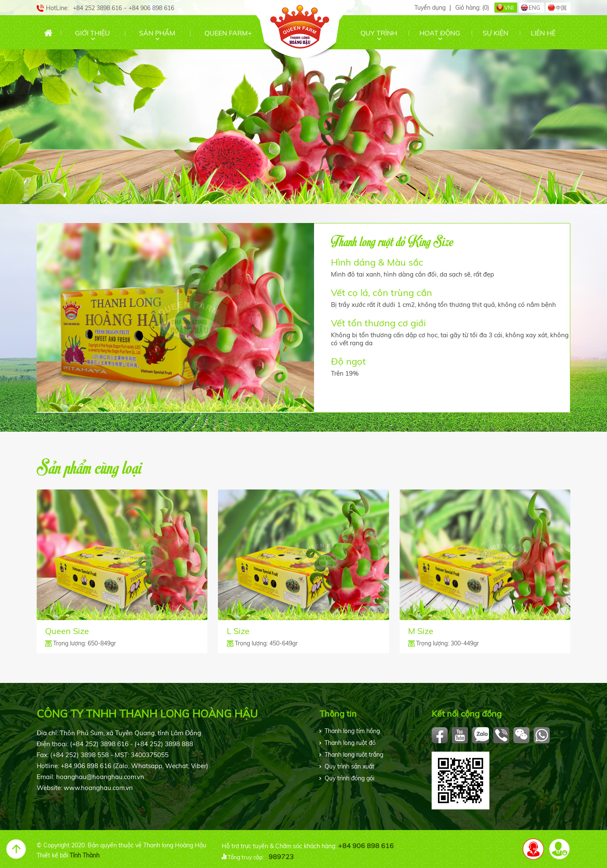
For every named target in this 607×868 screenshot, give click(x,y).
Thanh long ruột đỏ (350, 743)
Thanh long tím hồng (352, 731)
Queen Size (67, 631)
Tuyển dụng (430, 8)
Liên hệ (543, 33)
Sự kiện (496, 33)
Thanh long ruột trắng (354, 755)
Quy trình (379, 33)
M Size (421, 631)
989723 (281, 857)
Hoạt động (440, 33)
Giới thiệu (93, 33)
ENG (534, 8)
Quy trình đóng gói (349, 778)
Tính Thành (85, 855)
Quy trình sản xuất (349, 766)
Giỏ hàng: (472, 8)
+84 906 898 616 (366, 846)
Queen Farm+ (228, 33)
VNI (509, 8)
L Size (238, 631)
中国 (561, 8)
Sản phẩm (157, 33)
